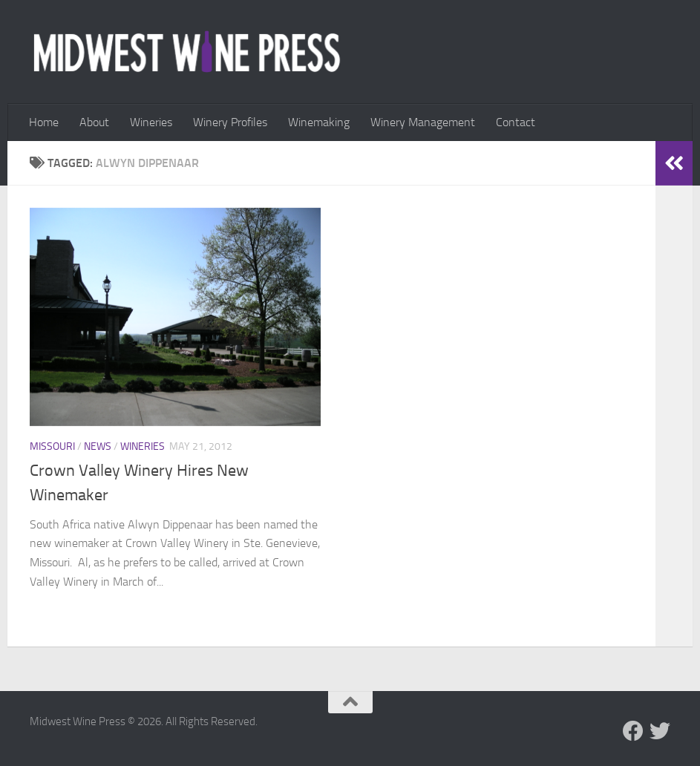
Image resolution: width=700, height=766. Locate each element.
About (94, 122)
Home (44, 122)
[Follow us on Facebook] (633, 731)
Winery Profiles (230, 122)
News (98, 446)
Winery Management (423, 122)
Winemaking (319, 122)
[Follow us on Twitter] (660, 731)
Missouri (52, 446)
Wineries (151, 122)
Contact (516, 122)
